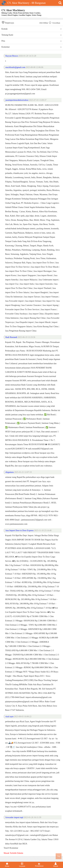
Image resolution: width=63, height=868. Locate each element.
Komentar (31, 47)
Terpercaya (8, 22)
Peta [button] (31, 41)
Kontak (31, 29)
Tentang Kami (31, 35)
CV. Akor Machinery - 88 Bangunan (24, 3)
